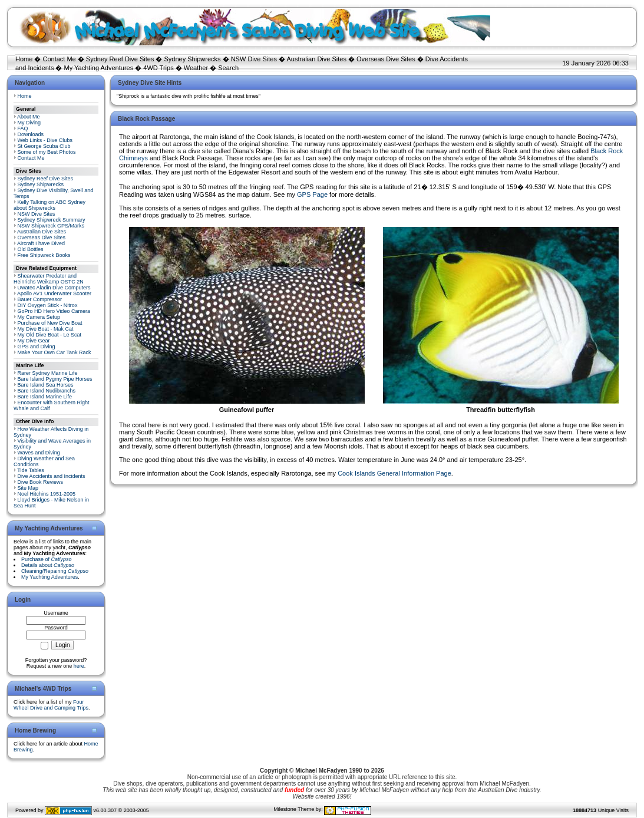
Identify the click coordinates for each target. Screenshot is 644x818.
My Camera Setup (39, 317)
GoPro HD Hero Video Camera (54, 311)
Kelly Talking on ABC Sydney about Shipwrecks (49, 205)
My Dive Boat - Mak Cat (46, 329)
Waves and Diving (39, 453)
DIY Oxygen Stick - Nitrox (48, 305)
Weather (196, 68)
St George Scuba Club (44, 146)
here (79, 666)
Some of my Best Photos (47, 152)
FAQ (23, 128)
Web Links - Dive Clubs (45, 140)
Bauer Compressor (40, 299)
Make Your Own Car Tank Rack (55, 352)
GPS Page (312, 194)
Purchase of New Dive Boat (50, 323)
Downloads (31, 134)
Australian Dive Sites (316, 59)
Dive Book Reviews (41, 482)
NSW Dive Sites (254, 59)
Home (24, 59)
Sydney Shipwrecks (193, 59)
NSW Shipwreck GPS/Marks (51, 226)
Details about (48, 565)
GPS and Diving (37, 347)
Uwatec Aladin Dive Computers (54, 288)
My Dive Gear (34, 341)
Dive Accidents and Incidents (52, 476)
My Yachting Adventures (99, 68)
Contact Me (59, 59)
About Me (29, 117)
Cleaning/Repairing (55, 571)
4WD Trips (158, 68)
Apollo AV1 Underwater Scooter (54, 293)
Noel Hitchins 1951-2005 (47, 494)
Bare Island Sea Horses (46, 385)
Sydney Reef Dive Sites (120, 59)
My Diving (29, 123)
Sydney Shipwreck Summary (52, 220)
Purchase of (47, 559)
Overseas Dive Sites (386, 59)
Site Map (28, 488)
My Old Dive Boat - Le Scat (50, 335)
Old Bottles (31, 249)
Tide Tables (31, 470)
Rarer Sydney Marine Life (48, 373)
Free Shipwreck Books (44, 255)
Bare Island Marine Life (45, 397)
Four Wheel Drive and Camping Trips (51, 705)
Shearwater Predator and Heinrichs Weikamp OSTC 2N (49, 279)
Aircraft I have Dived (41, 243)
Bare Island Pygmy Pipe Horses (55, 379)
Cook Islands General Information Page (394, 473)
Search (228, 68)
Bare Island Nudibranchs (47, 391)
